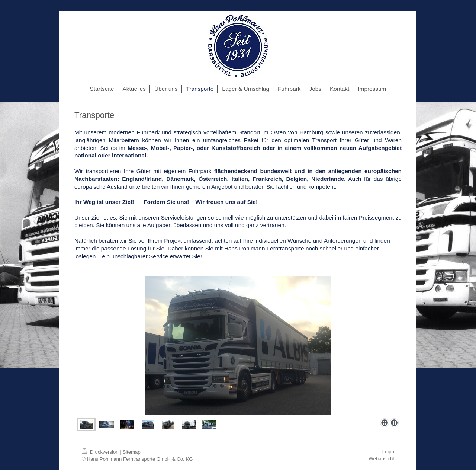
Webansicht (381, 459)
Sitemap (131, 452)
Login (388, 452)
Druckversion (101, 452)
